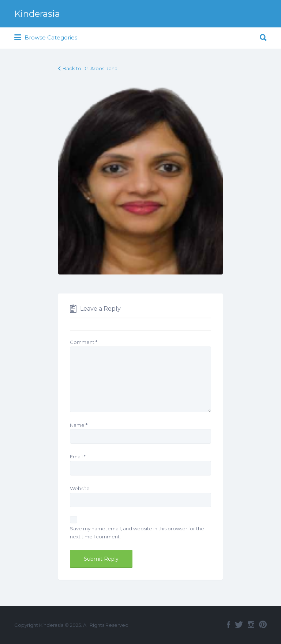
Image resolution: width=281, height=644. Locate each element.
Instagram (251, 625)
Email (78, 457)
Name (79, 425)
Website (80, 488)
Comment (84, 342)
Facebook (228, 625)
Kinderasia (37, 14)
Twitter (239, 625)
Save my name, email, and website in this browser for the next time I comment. (137, 533)
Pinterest (263, 625)
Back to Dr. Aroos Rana (90, 68)
